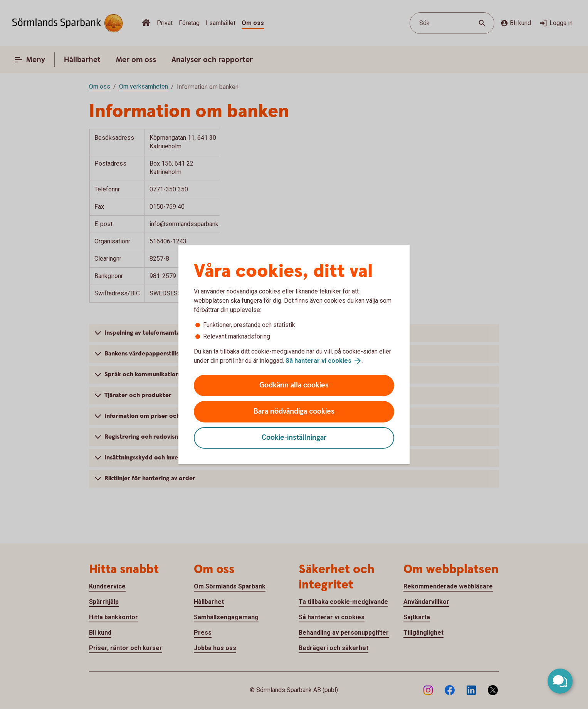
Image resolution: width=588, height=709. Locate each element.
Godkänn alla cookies (294, 385)
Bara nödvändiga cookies (294, 411)
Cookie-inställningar (294, 438)
